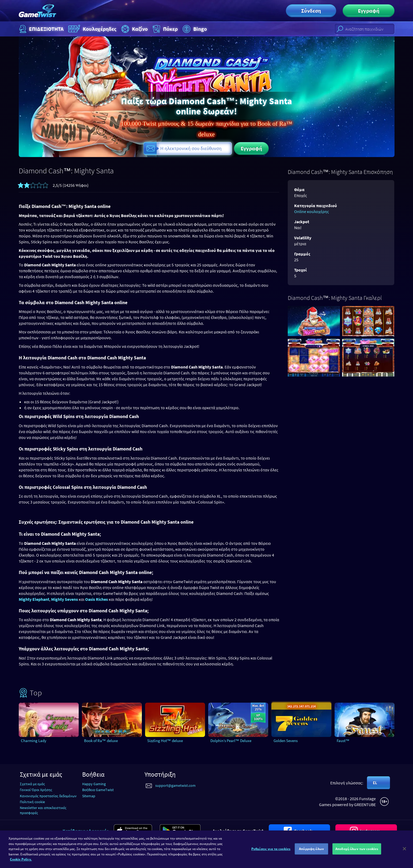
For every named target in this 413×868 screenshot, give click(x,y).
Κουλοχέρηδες (92, 29)
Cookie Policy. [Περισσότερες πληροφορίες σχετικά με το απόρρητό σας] (21, 862)
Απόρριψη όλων (311, 852)
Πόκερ (164, 29)
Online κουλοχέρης (312, 211)
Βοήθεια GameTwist (98, 790)
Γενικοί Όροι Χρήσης (36, 790)
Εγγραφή (369, 11)
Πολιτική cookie (32, 802)
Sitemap (89, 796)
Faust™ (343, 741)
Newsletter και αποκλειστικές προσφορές (43, 810)
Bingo (194, 29)
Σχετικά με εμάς (32, 784)
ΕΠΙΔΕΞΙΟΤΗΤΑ (41, 29)
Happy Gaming (94, 784)
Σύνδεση (311, 11)
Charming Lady (34, 741)
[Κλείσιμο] (404, 852)
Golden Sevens (286, 741)
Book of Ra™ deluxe (101, 741)
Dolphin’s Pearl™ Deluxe (231, 741)
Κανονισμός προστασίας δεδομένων (48, 796)
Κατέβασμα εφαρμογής (86, 831)
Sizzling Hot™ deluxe (165, 741)
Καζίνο (134, 29)
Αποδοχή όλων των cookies (357, 852)
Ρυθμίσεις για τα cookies (271, 852)
